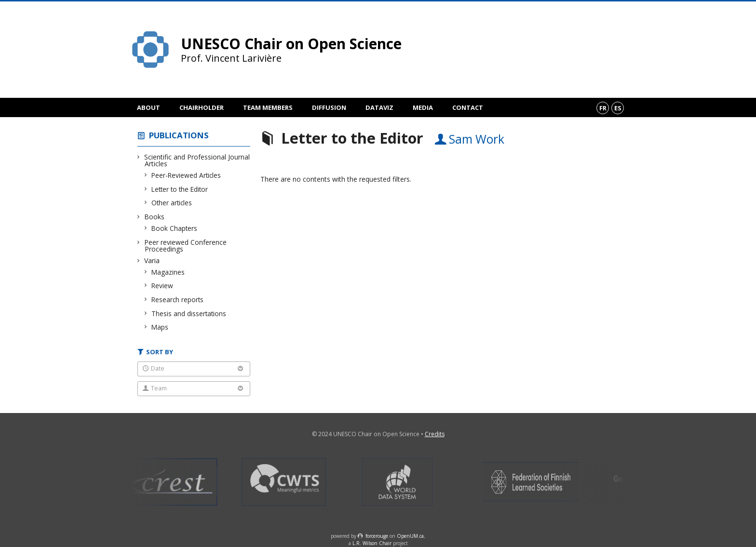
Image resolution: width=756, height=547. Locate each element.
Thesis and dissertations (189, 314)
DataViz (379, 107)
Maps (160, 327)
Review (162, 286)
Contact (468, 107)
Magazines (168, 272)
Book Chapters (175, 228)
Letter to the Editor (180, 189)
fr (603, 108)
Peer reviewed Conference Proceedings (186, 246)
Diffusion (329, 107)
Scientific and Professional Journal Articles (197, 160)
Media (423, 107)
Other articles (172, 203)
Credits (435, 434)
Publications (179, 135)
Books (155, 217)
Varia (152, 260)
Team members (268, 107)
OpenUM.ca (410, 536)
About (148, 107)
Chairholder (202, 107)
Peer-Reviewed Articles (186, 175)
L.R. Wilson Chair (372, 543)
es (618, 108)
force (377, 536)
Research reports (178, 300)
